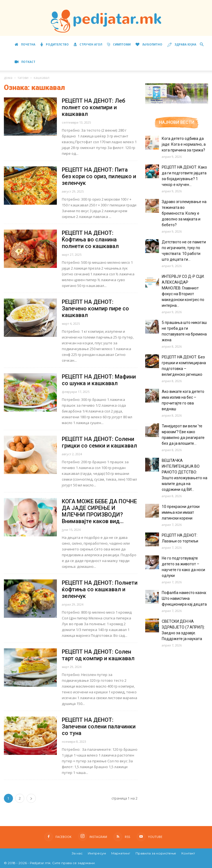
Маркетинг (121, 853)
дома (8, 78)
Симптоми (119, 44)
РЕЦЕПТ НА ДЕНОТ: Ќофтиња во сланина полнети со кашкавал (91, 239)
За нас (77, 853)
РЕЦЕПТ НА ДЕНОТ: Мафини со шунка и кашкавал (99, 380)
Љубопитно (149, 44)
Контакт (188, 853)
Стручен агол (88, 44)
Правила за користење (156, 853)
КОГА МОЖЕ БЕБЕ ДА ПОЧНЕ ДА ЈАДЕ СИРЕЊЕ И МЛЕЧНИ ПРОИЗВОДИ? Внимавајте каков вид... (99, 511)
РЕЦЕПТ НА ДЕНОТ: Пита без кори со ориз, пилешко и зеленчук (99, 176)
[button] (202, 45)
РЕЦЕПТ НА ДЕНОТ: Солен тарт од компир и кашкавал (98, 655)
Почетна (25, 44)
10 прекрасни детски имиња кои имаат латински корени (181, 512)
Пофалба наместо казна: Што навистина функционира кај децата (184, 598)
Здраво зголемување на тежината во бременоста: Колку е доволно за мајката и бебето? (184, 213)
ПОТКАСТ (25, 62)
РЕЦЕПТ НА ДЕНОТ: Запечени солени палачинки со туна (99, 726)
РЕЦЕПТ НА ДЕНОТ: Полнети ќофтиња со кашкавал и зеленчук (100, 589)
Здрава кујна (182, 45)
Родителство (55, 44)
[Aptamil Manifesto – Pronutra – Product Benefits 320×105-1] (177, 103)
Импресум (97, 853)
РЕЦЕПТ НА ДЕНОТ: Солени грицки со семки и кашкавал (99, 442)
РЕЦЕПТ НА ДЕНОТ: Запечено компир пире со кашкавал (95, 308)
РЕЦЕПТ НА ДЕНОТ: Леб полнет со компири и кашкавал (94, 107)
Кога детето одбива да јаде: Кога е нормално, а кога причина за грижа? (184, 144)
